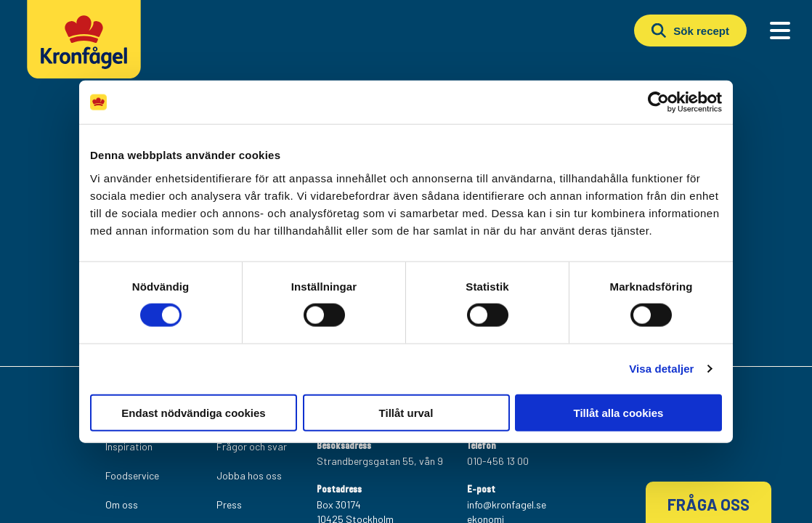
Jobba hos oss (249, 475)
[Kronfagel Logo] (88, 47)
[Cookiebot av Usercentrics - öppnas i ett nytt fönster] (658, 102)
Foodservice (132, 475)
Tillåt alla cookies (619, 412)
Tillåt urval (406, 412)
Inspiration (129, 446)
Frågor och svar (252, 446)
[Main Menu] (780, 31)
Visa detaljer (661, 369)
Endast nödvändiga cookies (193, 412)
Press (229, 504)
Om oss (122, 504)
